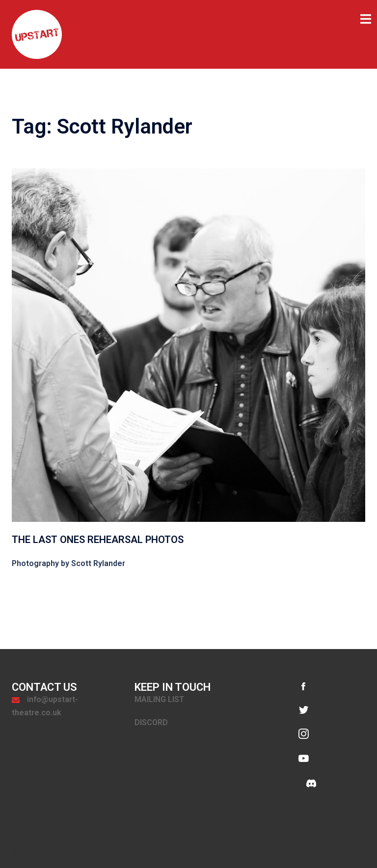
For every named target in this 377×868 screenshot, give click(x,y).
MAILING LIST (159, 699)
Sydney (190, 851)
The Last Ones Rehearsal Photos (98, 540)
